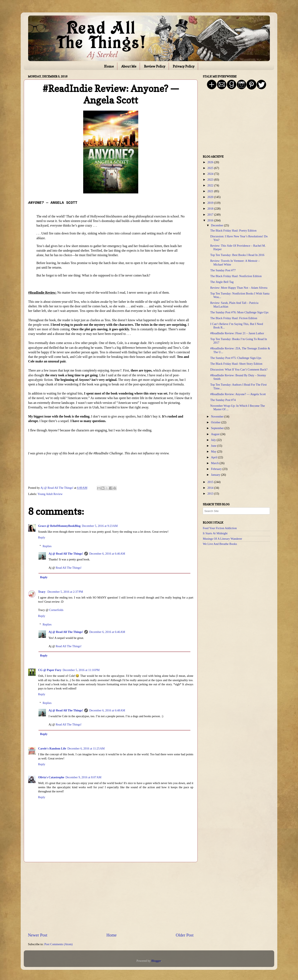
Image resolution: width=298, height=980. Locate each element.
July (214, 440)
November (218, 416)
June (214, 446)
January (216, 475)
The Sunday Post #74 (223, 400)
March (215, 463)
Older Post (185, 935)
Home (109, 66)
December (218, 225)
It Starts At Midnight (215, 533)
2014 (211, 488)
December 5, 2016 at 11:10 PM (81, 670)
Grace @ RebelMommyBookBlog (59, 526)
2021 (211, 191)
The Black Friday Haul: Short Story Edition (236, 364)
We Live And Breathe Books (220, 544)
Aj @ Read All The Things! (66, 554)
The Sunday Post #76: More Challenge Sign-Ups (239, 312)
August (216, 434)
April (215, 457)
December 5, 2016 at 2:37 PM (65, 592)
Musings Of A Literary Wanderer (222, 539)
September (218, 428)
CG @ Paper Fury (50, 670)
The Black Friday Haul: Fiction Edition (234, 318)
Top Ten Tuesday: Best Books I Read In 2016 (237, 255)
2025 (211, 168)
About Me (129, 66)
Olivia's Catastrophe (51, 777)
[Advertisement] (111, 897)
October (216, 422)
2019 (211, 203)
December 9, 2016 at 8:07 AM (83, 777)
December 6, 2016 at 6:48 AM (107, 710)
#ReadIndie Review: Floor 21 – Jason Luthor (237, 333)
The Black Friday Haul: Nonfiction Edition (236, 276)
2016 (211, 220)
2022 (211, 185)
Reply (42, 537)
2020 (211, 197)
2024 (211, 174)
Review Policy (155, 66)
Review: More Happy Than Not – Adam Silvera (239, 288)
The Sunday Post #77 (223, 270)
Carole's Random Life (52, 748)
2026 (211, 162)
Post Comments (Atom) (58, 944)
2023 (211, 180)
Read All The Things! (69, 568)
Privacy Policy (184, 66)
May (214, 451)
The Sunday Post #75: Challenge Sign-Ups (236, 358)
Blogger (156, 961)
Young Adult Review (50, 494)
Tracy (42, 592)
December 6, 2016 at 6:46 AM (107, 554)
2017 (211, 215)
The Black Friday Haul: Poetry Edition (233, 231)
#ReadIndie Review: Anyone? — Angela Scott (238, 394)
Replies (47, 546)
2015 (211, 482)
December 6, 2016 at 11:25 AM (86, 748)
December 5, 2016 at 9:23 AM (100, 526)
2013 (211, 494)
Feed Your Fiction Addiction (220, 528)
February (217, 469)
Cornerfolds (56, 610)
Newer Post (38, 935)
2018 (211, 209)
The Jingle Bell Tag (222, 282)
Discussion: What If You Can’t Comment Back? (239, 369)
